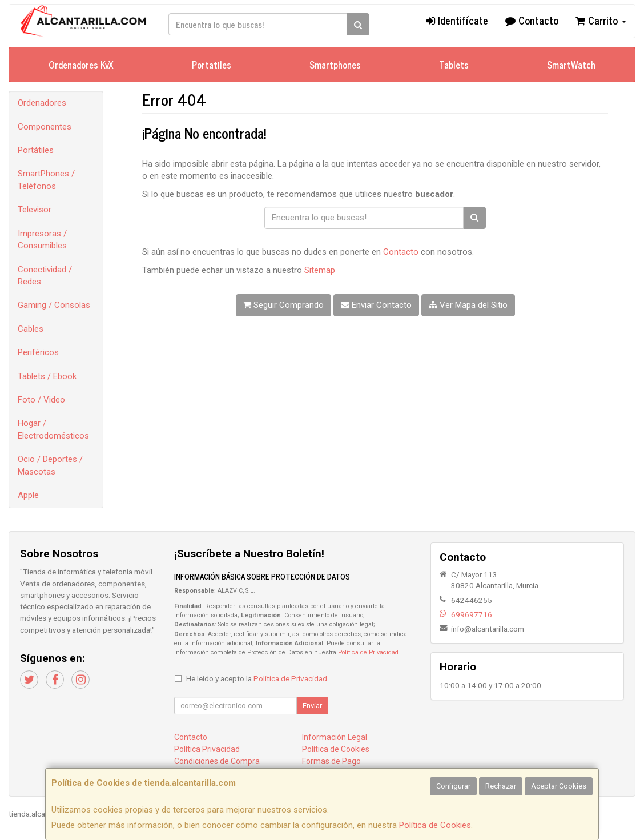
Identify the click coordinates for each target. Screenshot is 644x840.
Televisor (35, 210)
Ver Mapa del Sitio (468, 305)
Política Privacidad (207, 749)
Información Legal (335, 737)
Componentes (45, 127)
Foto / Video (41, 400)
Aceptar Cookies (559, 786)
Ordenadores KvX (81, 65)
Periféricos (38, 352)
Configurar (453, 786)
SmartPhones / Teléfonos (46, 180)
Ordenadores (42, 103)
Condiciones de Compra (217, 761)
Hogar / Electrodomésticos (53, 429)
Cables (31, 329)
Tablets (454, 65)
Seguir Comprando (283, 305)
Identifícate (457, 20)
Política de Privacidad (368, 652)
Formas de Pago (331, 761)
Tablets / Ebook (47, 376)
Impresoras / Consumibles (42, 240)
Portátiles (36, 150)
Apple (28, 495)
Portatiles (212, 65)
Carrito (601, 20)
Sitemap (320, 270)
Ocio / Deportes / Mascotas (50, 465)
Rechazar (501, 786)
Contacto (532, 20)
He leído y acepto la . (257, 678)
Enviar (312, 706)
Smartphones (335, 65)
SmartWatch (571, 65)
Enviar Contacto (376, 305)
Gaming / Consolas (54, 305)
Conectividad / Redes (45, 276)
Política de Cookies (435, 825)
